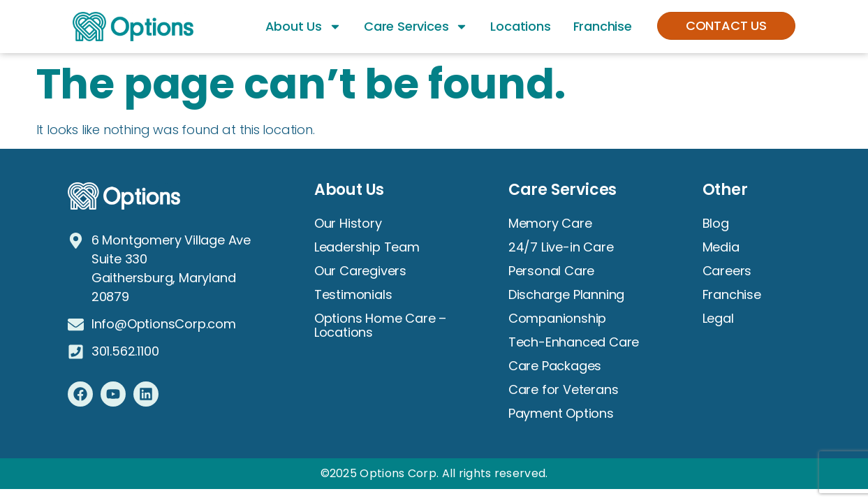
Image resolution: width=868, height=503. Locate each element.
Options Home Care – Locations (380, 325)
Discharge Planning (566, 294)
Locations (520, 26)
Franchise (603, 26)
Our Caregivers (360, 271)
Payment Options (561, 413)
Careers (727, 271)
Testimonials (353, 294)
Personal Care (551, 271)
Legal (718, 318)
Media (721, 247)
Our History (348, 223)
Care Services (416, 27)
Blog (716, 223)
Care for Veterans (564, 389)
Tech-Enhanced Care (574, 342)
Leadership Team (367, 247)
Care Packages (555, 366)
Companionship (557, 318)
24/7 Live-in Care (561, 247)
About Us (303, 27)
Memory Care (550, 223)
